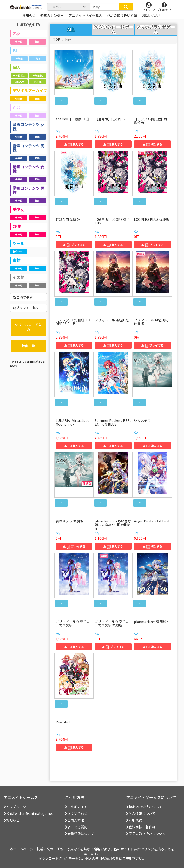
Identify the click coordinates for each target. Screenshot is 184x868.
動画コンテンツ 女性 (29, 169)
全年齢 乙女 (19, 76)
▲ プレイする (74, 245)
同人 (17, 67)
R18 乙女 (19, 82)
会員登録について (80, 834)
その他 (18, 277)
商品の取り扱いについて (146, 834)
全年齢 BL (38, 76)
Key (58, 131)
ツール (18, 243)
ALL (71, 29)
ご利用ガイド (76, 807)
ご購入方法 (75, 820)
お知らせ (11, 820)
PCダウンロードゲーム (113, 29)
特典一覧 (28, 346)
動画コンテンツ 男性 (29, 190)
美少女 (18, 209)
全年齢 (19, 42)
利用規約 (134, 820)
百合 (17, 107)
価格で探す (23, 297)
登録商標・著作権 (141, 827)
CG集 (17, 226)
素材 (17, 260)
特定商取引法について (144, 807)
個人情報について (141, 813)
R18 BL (38, 82)
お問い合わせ (76, 813)
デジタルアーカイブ (30, 90)
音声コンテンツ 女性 (29, 127)
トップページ (15, 807)
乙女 (17, 34)
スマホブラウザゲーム (156, 29)
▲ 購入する (74, 144)
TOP (57, 39)
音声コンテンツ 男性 (29, 148)
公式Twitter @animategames (30, 813)
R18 (37, 42)
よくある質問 (76, 827)
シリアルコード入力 (28, 327)
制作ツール (19, 251)
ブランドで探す (26, 308)
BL (15, 50)
